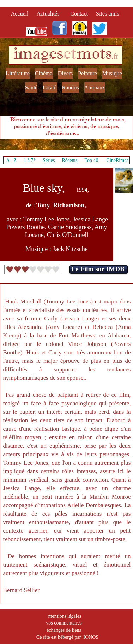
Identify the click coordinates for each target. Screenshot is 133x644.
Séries (49, 160)
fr (116, 56)
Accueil (21, 14)
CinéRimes (117, 160)
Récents (69, 160)
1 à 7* (30, 160)
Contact (80, 14)
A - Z (11, 160)
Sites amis (107, 14)
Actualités (50, 14)
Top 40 (91, 160)
